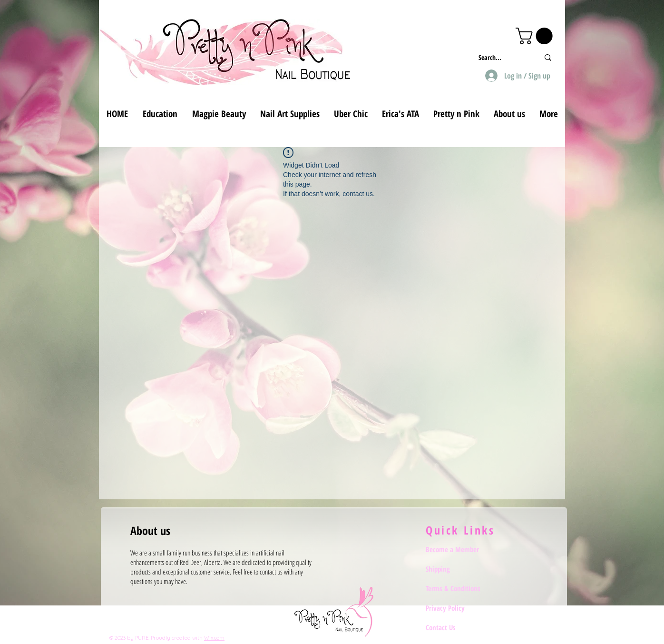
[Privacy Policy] (459, 608)
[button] (536, 36)
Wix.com (214, 638)
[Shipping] (459, 569)
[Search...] (502, 57)
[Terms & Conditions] (459, 588)
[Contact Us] (459, 627)
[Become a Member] (459, 549)
